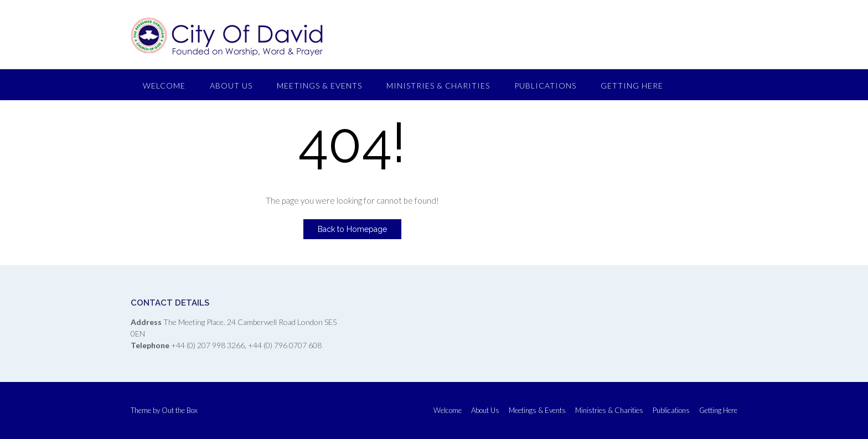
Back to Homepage (352, 229)
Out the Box (180, 410)
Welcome (164, 86)
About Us (231, 86)
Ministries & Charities (438, 86)
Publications (545, 86)
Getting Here (632, 86)
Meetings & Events (319, 86)
